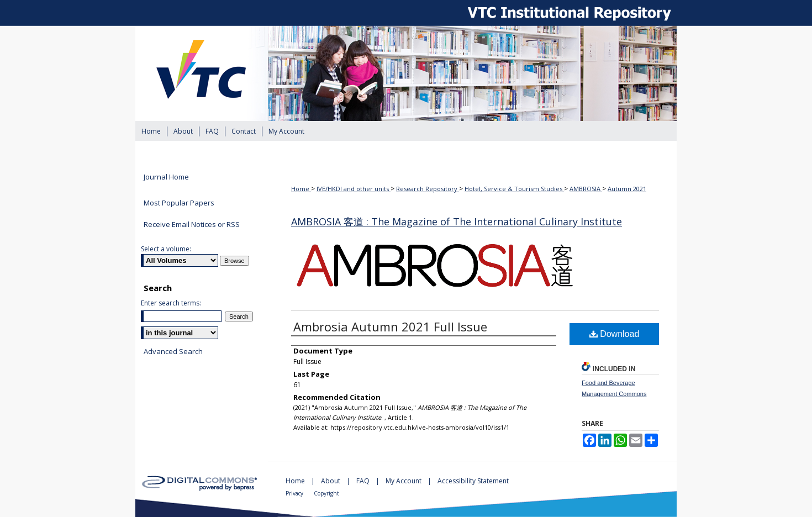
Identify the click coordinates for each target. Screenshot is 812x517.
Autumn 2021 (627, 189)
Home (301, 189)
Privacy (295, 493)
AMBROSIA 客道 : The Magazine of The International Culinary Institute (457, 221)
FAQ (364, 481)
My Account (404, 481)
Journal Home (166, 177)
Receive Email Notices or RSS (192, 224)
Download (615, 334)
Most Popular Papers (179, 203)
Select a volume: (166, 249)
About (331, 481)
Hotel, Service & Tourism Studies (514, 189)
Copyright (326, 493)
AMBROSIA (586, 189)
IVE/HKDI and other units (354, 189)
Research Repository (428, 189)
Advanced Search (173, 351)
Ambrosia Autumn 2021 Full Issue (390, 326)
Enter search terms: (171, 303)
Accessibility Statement (473, 481)
